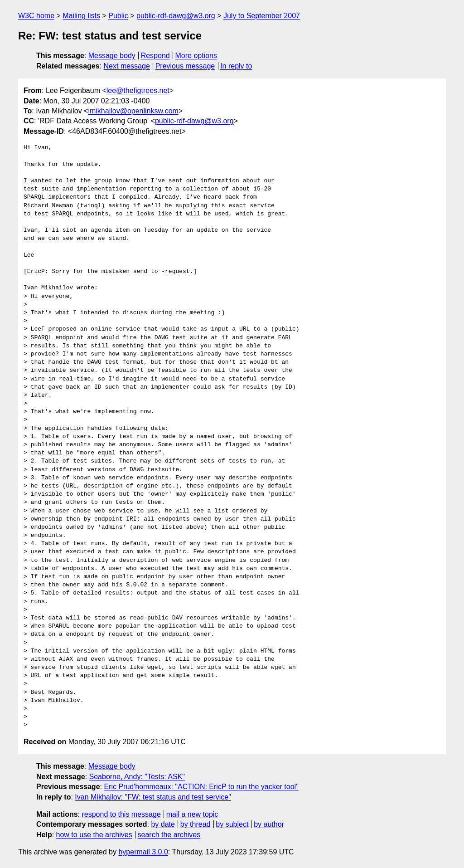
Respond (155, 56)
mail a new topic (192, 814)
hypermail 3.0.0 (143, 852)
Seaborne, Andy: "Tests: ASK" (137, 777)
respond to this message (121, 814)
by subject (232, 824)
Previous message (185, 66)
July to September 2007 (262, 16)
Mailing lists (81, 16)
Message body (112, 56)
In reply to (236, 66)
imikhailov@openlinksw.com (133, 111)
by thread (196, 824)
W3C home (36, 16)
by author (269, 824)
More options (196, 56)
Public (118, 16)
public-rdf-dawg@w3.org (176, 16)
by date (163, 824)
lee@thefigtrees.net (138, 90)
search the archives (169, 835)
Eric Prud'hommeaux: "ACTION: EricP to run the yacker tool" (201, 787)
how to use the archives (94, 835)
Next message (127, 66)
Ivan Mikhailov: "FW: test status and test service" (153, 797)
